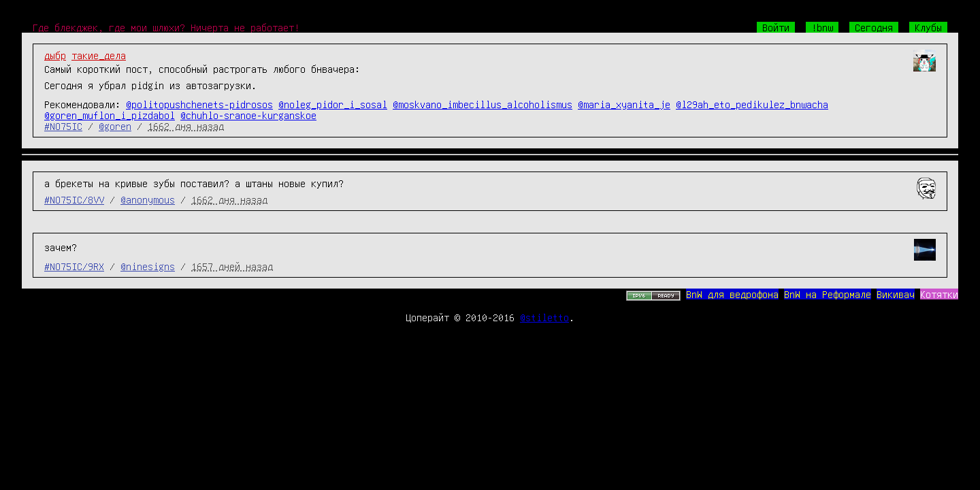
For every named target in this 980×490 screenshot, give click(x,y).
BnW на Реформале (828, 294)
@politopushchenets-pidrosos (199, 104)
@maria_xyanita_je (624, 104)
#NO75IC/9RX (74, 266)
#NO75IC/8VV (74, 199)
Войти (776, 27)
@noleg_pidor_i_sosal (333, 104)
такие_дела (99, 55)
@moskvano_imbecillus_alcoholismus (483, 104)
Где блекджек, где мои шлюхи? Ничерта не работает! (166, 27)
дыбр (55, 55)
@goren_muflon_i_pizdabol (110, 115)
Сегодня (874, 27)
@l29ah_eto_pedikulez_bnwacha (752, 104)
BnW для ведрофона (732, 294)
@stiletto (544, 317)
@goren (115, 126)
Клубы (928, 27)
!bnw (822, 27)
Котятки (939, 294)
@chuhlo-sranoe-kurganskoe (248, 115)
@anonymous (148, 199)
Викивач (896, 294)
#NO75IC (63, 126)
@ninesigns (148, 266)
